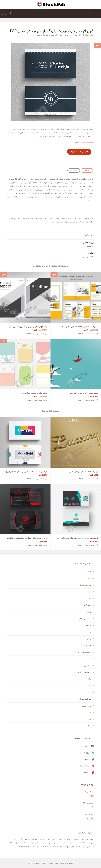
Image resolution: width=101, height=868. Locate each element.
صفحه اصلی (89, 35)
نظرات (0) (74, 170)
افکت (89, 599)
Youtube (88, 773)
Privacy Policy (53, 863)
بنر (90, 632)
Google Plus (87, 766)
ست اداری (88, 666)
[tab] (87, 170)
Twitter (89, 753)
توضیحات (87, 170)
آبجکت (89, 592)
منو (90, 719)
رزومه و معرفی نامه (84, 652)
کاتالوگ (89, 686)
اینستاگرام (88, 605)
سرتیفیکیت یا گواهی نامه (82, 672)
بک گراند (88, 625)
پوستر (89, 639)
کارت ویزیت (85, 257)
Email (89, 747)
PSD (81, 35)
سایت (89, 659)
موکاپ (89, 726)
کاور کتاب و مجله (85, 699)
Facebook (87, 760)
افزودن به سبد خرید (79, 152)
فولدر (89, 679)
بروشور (89, 612)
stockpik (90, 246)
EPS (90, 572)
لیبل (90, 712)
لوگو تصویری (87, 706)
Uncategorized (85, 585)
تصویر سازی (87, 645)
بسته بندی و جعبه (85, 619)
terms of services (66, 863)
